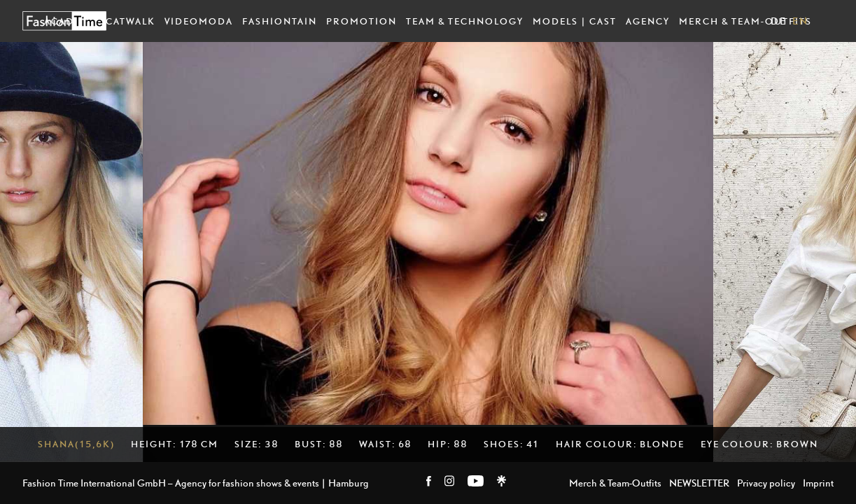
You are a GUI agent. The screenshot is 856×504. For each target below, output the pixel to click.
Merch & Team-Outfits (745, 21)
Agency (648, 21)
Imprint (818, 483)
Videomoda (199, 21)
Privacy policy (766, 483)
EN (800, 21)
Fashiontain (280, 21)
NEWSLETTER (699, 483)
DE (779, 21)
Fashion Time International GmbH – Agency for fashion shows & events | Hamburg (196, 483)
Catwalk (131, 21)
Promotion (362, 21)
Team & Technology (465, 21)
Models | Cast (575, 21)
